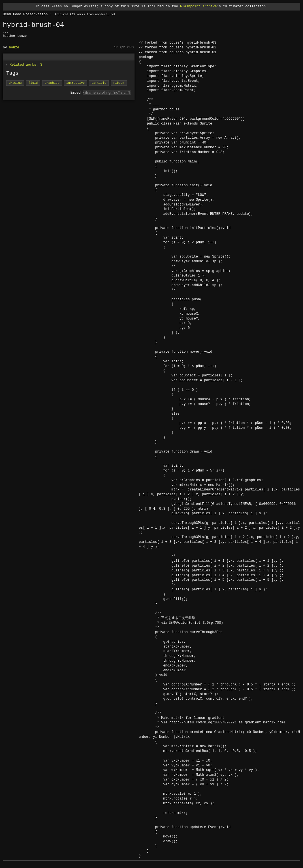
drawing (15, 83)
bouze (14, 47)
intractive (75, 83)
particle (99, 83)
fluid (33, 83)
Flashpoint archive (199, 6)
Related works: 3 (26, 65)
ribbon (119, 83)
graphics (52, 83)
